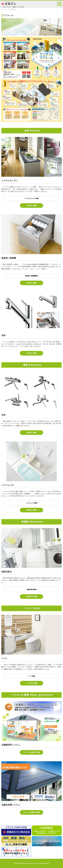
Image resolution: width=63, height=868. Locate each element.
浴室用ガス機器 (31, 433)
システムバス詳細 (31, 503)
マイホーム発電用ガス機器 (31, 752)
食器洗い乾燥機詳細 (31, 276)
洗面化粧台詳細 (31, 589)
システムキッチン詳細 (31, 198)
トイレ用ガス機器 (31, 683)
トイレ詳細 (31, 676)
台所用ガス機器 (31, 206)
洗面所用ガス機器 (31, 597)
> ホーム (4, 9)
